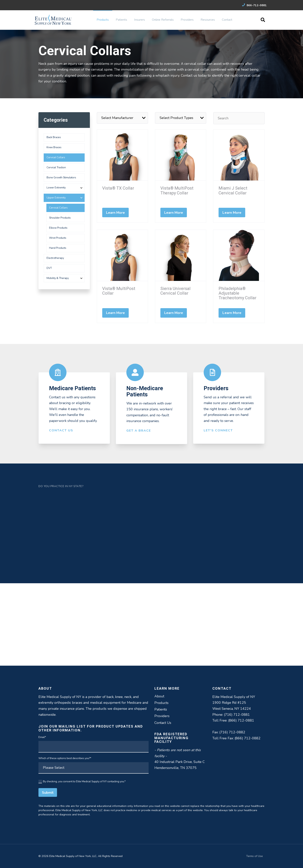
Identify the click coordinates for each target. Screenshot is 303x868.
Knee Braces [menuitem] (54, 147)
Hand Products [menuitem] (58, 248)
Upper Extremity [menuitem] (56, 198)
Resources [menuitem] (208, 20)
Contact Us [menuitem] (163, 723)
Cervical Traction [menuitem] (56, 167)
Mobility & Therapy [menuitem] (58, 278)
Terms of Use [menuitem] (254, 856)
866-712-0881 (254, 5)
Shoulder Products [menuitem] (60, 218)
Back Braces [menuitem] (54, 137)
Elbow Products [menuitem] (58, 228)
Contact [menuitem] (227, 20)
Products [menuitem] (103, 20)
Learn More (116, 213)
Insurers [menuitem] (140, 20)
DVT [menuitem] (49, 268)
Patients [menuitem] (121, 20)
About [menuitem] (159, 696)
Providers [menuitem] (187, 20)
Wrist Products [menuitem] (58, 238)
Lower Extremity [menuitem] (56, 188)
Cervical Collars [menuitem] (56, 157)
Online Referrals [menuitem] (163, 20)
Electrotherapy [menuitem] (55, 258)
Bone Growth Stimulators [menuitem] (61, 177)
